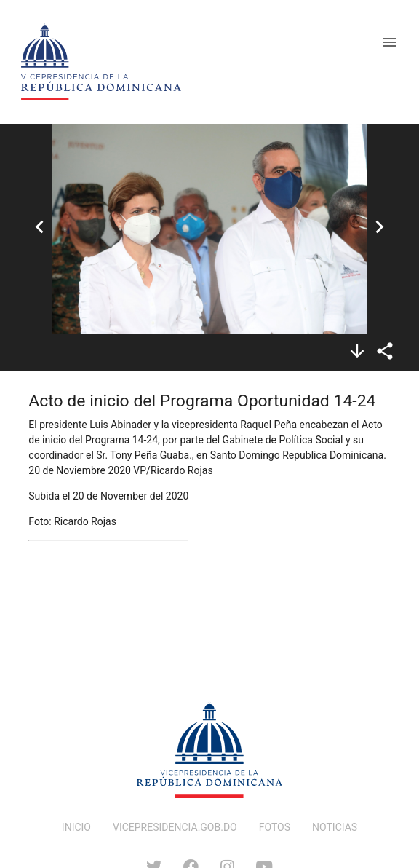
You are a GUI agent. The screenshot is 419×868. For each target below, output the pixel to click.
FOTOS (275, 827)
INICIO (76, 827)
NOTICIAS (335, 827)
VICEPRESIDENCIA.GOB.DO (175, 827)
